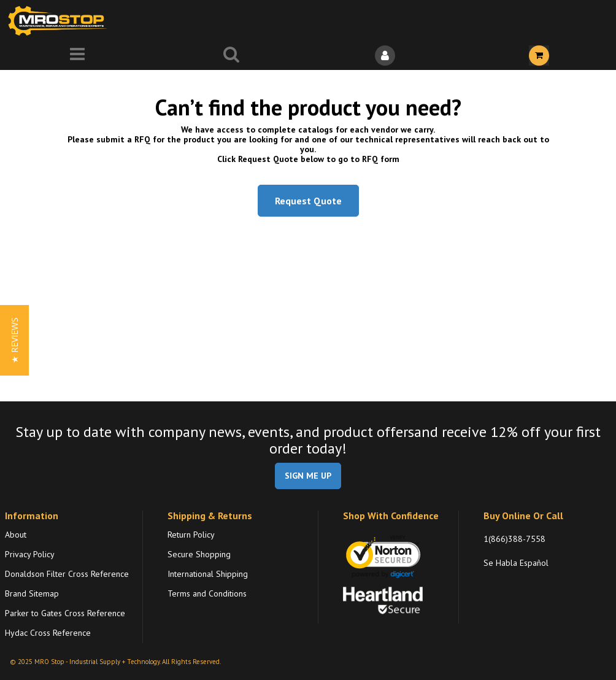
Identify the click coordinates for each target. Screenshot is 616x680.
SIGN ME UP (308, 476)
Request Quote (308, 201)
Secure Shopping (199, 554)
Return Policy (191, 535)
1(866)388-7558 (514, 539)
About (16, 535)
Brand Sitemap (32, 593)
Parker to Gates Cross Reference (65, 613)
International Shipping (208, 574)
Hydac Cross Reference (48, 633)
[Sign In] (385, 56)
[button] (14, 340)
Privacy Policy (30, 554)
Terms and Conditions (207, 593)
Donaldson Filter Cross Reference (67, 574)
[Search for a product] (231, 56)
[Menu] (77, 56)
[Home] (60, 21)
